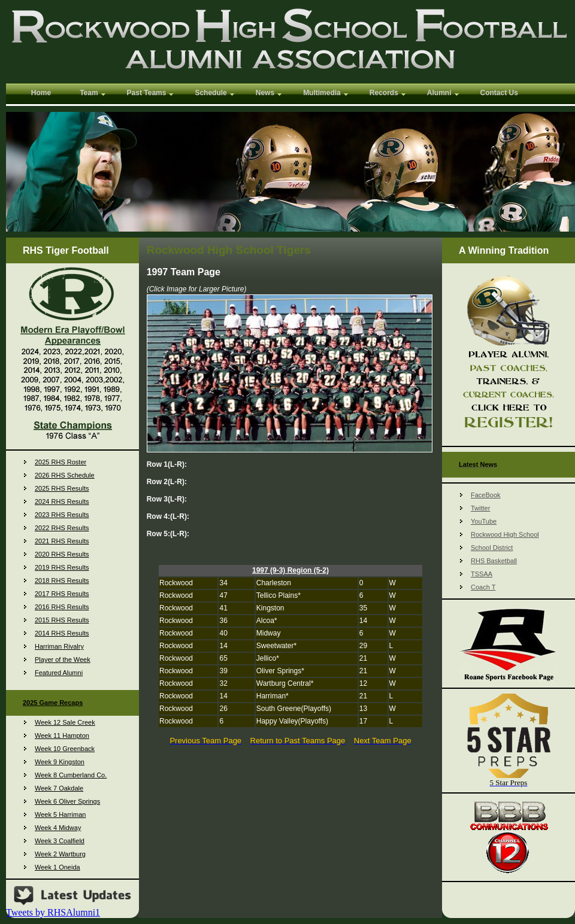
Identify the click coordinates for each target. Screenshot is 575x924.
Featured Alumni (59, 673)
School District (492, 548)
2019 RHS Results (62, 567)
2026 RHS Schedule (65, 475)
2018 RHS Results (62, 580)
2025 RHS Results (62, 488)
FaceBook (486, 495)
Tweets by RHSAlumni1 (53, 912)
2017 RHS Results (62, 594)
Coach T (483, 587)
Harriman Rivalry (59, 646)
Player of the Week (63, 659)
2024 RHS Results (62, 501)
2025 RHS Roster (60, 462)
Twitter (480, 508)
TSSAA (482, 574)
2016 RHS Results (62, 607)
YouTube (484, 521)
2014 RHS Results (62, 633)
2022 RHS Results (62, 528)
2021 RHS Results (62, 541)
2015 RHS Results (62, 620)
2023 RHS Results (62, 515)
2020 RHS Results (62, 554)
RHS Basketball (494, 561)
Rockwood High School (505, 534)
